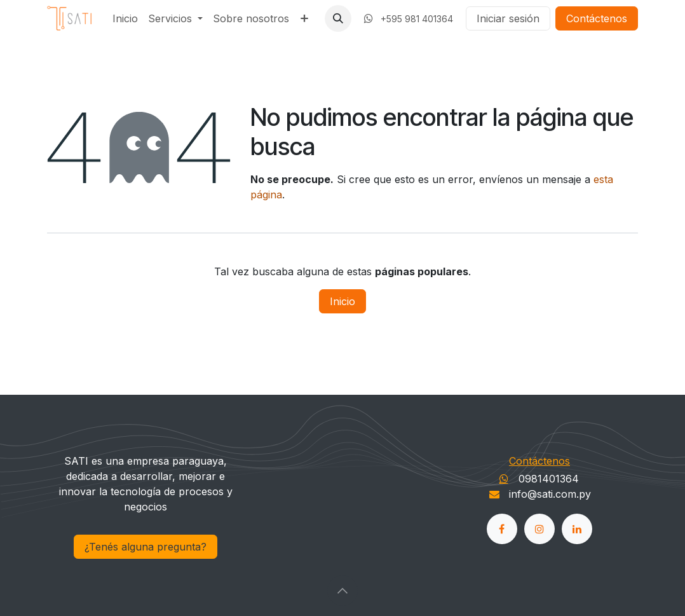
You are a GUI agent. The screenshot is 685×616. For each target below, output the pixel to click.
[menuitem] (125, 18)
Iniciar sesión (508, 18)
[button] (338, 18)
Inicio (342, 301)
